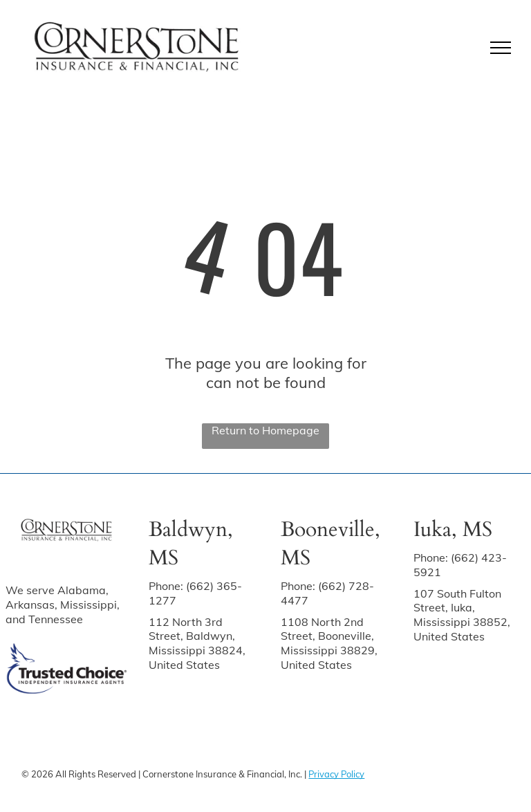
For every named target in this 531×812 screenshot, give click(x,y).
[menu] (501, 48)
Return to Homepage (265, 430)
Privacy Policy (336, 774)
